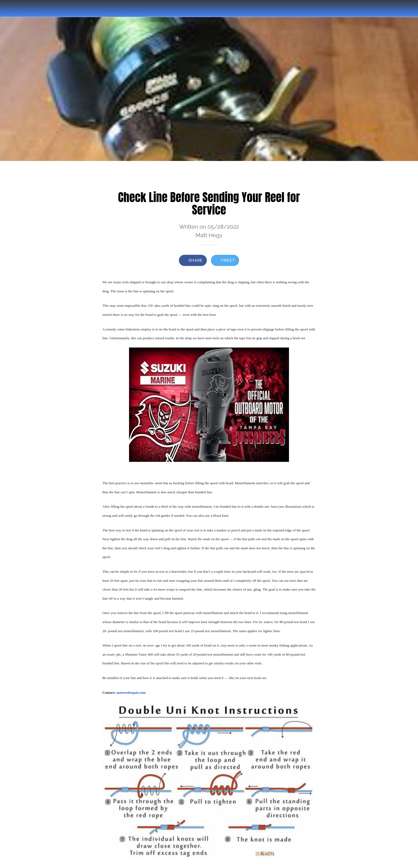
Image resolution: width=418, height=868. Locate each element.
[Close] (11, 9)
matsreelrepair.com (131, 693)
